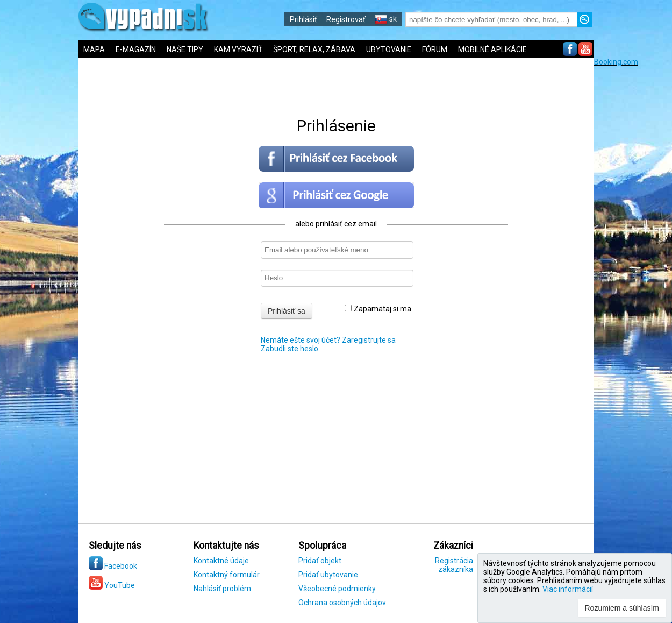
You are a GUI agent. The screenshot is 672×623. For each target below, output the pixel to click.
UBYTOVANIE (389, 49)
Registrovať (346, 19)
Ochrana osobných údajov (342, 603)
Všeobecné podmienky (337, 589)
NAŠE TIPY (185, 49)
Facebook (113, 566)
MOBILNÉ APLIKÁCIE (492, 49)
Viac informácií (568, 589)
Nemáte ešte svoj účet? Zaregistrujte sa (328, 340)
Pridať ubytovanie (328, 575)
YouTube (112, 585)
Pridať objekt (320, 561)
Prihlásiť (303, 19)
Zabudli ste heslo (289, 349)
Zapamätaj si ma (378, 309)
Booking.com (616, 62)
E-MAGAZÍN (136, 49)
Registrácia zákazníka (454, 565)
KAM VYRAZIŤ (238, 49)
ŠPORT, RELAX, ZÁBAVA (314, 49)
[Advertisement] (633, 228)
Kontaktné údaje (221, 561)
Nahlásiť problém (222, 589)
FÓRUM (435, 49)
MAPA (94, 49)
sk (386, 19)
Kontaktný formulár (227, 575)
